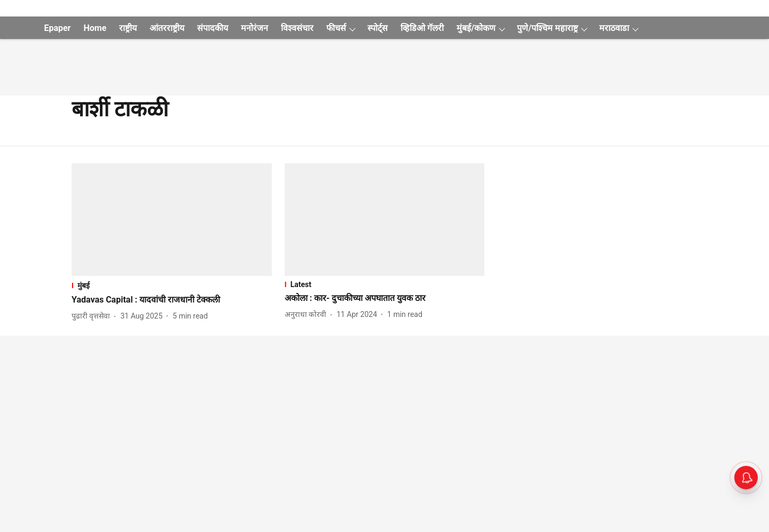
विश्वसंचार (297, 28)
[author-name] (93, 316)
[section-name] (172, 285)
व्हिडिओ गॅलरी (422, 28)
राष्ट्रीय (128, 28)
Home (95, 28)
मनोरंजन (254, 28)
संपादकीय (213, 28)
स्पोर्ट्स (378, 28)
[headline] (172, 300)
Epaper (57, 28)
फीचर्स (336, 28)
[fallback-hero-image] (172, 220)
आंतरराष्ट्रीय (167, 28)
